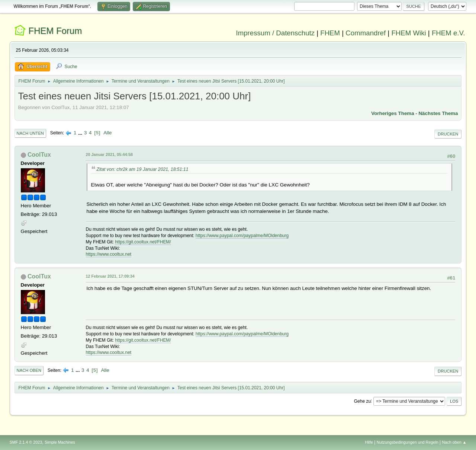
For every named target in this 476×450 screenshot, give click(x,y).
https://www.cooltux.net (109, 254)
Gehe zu (362, 401)
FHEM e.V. (448, 33)
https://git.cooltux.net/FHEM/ (143, 242)
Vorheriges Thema (393, 113)
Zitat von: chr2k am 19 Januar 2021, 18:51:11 (143, 169)
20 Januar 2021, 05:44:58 (109, 154)
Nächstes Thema (438, 113)
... (81, 133)
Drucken (448, 134)
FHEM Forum (55, 31)
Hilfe (369, 442)
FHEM (330, 33)
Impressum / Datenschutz (276, 33)
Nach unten (30, 133)
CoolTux (39, 155)
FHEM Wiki (409, 33)
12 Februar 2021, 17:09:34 (110, 276)
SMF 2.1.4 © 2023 (26, 442)
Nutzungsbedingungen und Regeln (408, 442)
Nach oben (29, 370)
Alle (107, 133)
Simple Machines (60, 442)
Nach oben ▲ (454, 442)
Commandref (366, 33)
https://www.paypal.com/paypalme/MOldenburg (242, 236)
